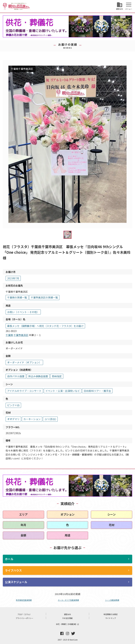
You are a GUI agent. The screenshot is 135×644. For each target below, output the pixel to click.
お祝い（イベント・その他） (23, 312)
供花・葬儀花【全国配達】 (67, 624)
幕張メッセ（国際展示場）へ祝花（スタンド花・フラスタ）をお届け (45, 326)
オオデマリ (13, 419)
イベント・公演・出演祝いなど (63, 391)
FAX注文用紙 (67, 618)
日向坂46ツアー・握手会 (97, 391)
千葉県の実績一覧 (17, 297)
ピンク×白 (13, 405)
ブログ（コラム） (24, 614)
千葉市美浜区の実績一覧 (44, 297)
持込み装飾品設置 (38, 376)
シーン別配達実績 (112, 600)
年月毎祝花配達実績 (24, 600)
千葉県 (9, 335)
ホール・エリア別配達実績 (68, 600)
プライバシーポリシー (24, 618)
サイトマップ (111, 618)
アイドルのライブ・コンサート (24, 391)
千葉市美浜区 (21, 335)
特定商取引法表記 (111, 614)
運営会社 (67, 614)
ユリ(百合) (50, 419)
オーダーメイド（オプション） (24, 362)
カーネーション (32, 419)
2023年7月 (13, 278)
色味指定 (57, 376)
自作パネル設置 (16, 376)
